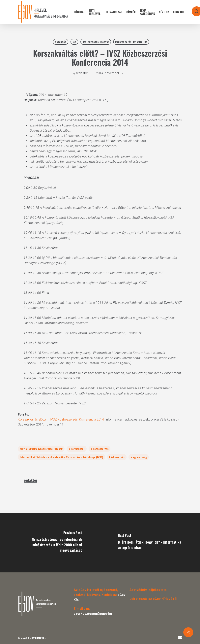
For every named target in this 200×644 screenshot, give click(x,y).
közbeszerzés (117, 457)
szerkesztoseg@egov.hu (93, 614)
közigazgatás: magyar (96, 42)
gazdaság (61, 42)
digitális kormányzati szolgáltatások (41, 449)
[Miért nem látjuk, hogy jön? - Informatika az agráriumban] (150, 543)
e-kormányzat (77, 449)
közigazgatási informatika (131, 42)
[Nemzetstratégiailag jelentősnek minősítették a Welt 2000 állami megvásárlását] (50, 543)
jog (74, 42)
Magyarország (139, 457)
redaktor (82, 73)
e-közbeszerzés (100, 449)
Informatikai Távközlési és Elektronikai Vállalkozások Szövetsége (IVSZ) (61, 457)
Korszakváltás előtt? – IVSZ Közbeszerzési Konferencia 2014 (61, 419)
